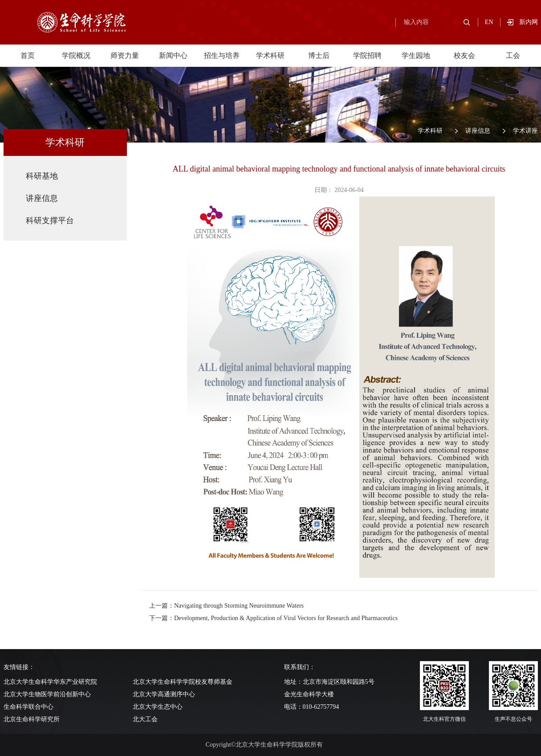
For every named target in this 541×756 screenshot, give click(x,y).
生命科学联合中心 (28, 707)
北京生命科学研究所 (32, 719)
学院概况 (76, 55)
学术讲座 (525, 131)
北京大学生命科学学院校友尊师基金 (183, 682)
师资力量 (125, 55)
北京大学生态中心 (158, 707)
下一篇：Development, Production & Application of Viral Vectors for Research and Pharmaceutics (273, 618)
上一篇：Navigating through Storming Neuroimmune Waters (226, 606)
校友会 (464, 55)
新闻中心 (173, 55)
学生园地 (416, 55)
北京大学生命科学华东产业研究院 (50, 682)
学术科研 (270, 55)
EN (489, 22)
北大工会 (145, 719)
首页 (28, 55)
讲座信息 (478, 131)
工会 (513, 55)
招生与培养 (222, 55)
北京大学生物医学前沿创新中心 (47, 694)
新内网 (529, 22)
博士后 (319, 55)
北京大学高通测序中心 (164, 694)
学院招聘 (367, 55)
